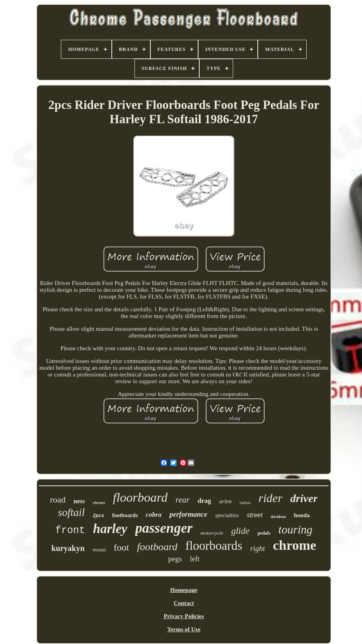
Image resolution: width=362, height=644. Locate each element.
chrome (295, 545)
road (58, 499)
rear (182, 500)
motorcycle (212, 533)
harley (110, 529)
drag (204, 501)
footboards (125, 515)
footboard (157, 547)
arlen (226, 501)
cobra (154, 515)
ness (79, 501)
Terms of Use (184, 629)
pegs (175, 559)
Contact (184, 603)
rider (271, 498)
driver (304, 498)
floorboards (214, 546)
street (255, 515)
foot (122, 547)
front (70, 531)
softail (71, 512)
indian (245, 502)
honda (302, 515)
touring (295, 530)
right (258, 548)
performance (188, 514)
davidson (278, 517)
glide (240, 531)
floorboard (140, 497)
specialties (227, 515)
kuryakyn (68, 548)
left (195, 559)
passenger (164, 528)
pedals (264, 533)
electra (99, 502)
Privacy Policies (184, 616)
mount (99, 550)
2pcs (98, 516)
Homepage (184, 590)
